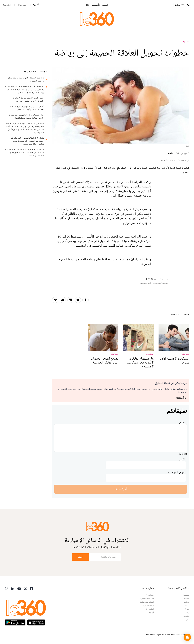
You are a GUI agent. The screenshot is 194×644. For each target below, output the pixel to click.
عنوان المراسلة (177, 472)
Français (22, 5)
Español (7, 5)
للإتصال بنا (150, 609)
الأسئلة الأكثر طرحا (147, 598)
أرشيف (151, 612)
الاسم (182, 459)
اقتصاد (187, 598)
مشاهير (186, 616)
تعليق (182, 422)
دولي (187, 619)
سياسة (186, 595)
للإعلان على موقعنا (147, 602)
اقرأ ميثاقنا (182, 398)
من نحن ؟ (150, 595)
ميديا (187, 609)
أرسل (81, 557)
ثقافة (187, 605)
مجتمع (186, 602)
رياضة (187, 612)
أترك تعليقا (121, 489)
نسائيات (185, 42)
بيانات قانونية (149, 605)
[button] (187, 637)
